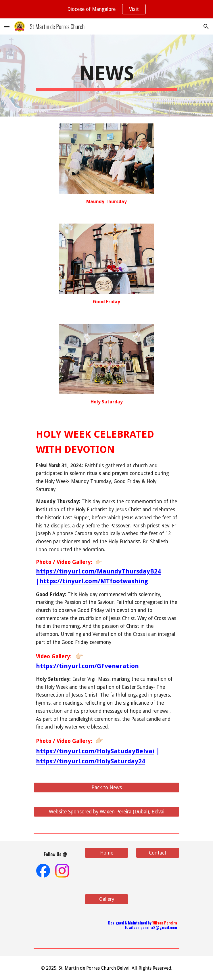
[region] (106, 9)
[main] (106, 76)
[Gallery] (106, 899)
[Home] (106, 853)
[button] (7, 26)
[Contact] (158, 853)
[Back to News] (106, 787)
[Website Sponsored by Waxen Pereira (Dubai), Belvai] (106, 812)
